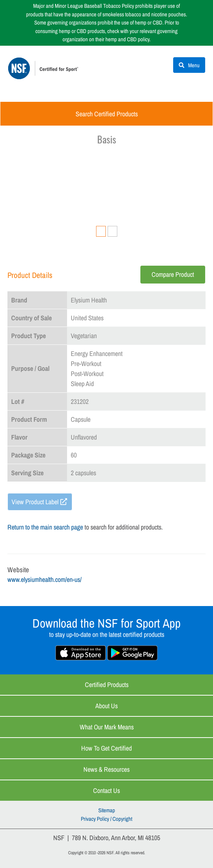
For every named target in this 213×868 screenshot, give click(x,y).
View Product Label (35, 502)
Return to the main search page (45, 527)
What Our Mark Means (107, 727)
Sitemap (107, 810)
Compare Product (173, 274)
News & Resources (106, 769)
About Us (106, 706)
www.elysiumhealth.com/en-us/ (44, 579)
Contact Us (106, 791)
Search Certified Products (107, 114)
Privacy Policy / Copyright (106, 819)
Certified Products (107, 685)
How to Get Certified (106, 748)
